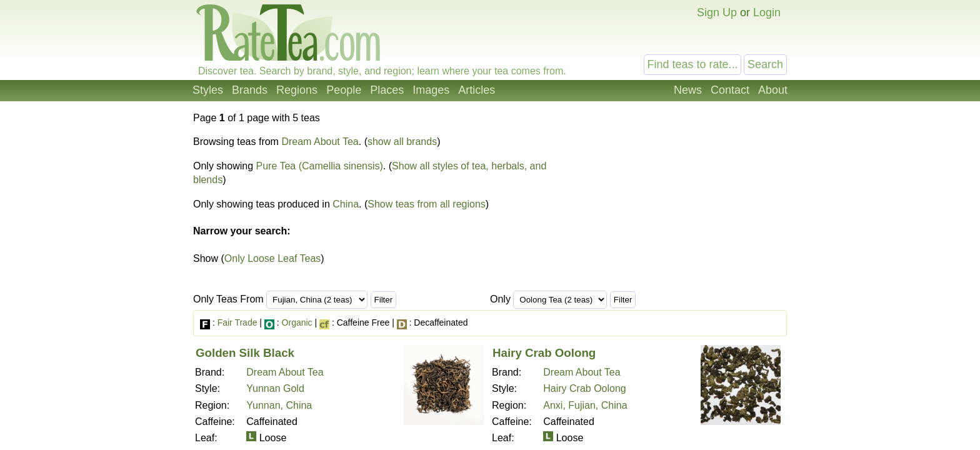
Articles (477, 90)
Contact (730, 90)
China (346, 204)
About (773, 90)
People (344, 90)
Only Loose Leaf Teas (272, 258)
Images (431, 90)
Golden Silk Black (245, 353)
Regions (297, 90)
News (688, 90)
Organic (297, 322)
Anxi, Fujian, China (585, 405)
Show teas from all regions (427, 204)
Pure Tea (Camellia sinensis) (320, 166)
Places (387, 90)
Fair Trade (237, 322)
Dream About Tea (320, 142)
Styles (208, 90)
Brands (250, 90)
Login (767, 12)
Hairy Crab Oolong (544, 353)
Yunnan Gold (275, 388)
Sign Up (717, 12)
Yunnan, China (279, 405)
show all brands (402, 142)
